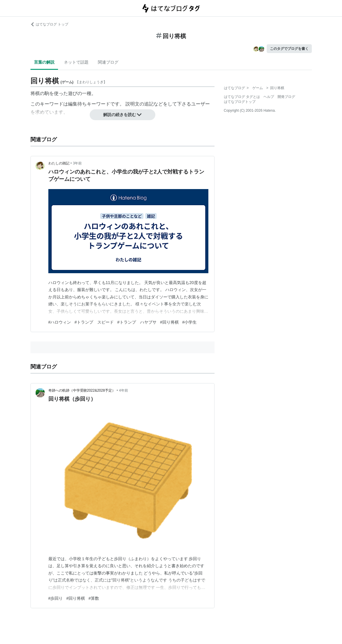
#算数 (94, 598)
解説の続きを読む (122, 115)
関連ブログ (108, 62)
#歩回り (56, 598)
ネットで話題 (76, 62)
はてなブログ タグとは (242, 97)
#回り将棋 (169, 322)
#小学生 (190, 322)
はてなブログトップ (240, 102)
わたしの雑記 (59, 163)
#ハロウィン (60, 322)
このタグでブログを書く (289, 49)
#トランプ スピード (94, 322)
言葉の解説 (44, 62)
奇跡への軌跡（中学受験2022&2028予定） (82, 390)
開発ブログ (286, 97)
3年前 (78, 163)
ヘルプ (269, 97)
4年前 (124, 390)
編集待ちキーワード (89, 104)
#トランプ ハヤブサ (137, 322)
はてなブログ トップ (49, 24)
